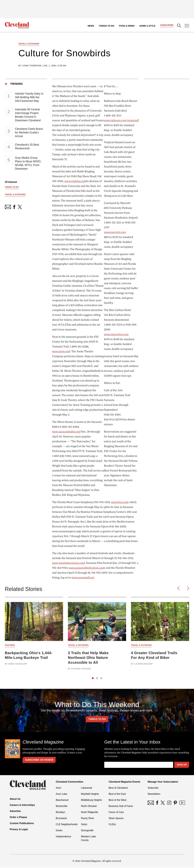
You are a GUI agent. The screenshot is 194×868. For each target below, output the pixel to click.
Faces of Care (116, 812)
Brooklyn (60, 812)
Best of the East (117, 794)
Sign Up (182, 765)
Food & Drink (127, 26)
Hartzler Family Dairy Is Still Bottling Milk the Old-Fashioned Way (29, 97)
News (91, 26)
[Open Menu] (187, 26)
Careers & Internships (22, 805)
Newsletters (154, 794)
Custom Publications (22, 824)
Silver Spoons (116, 819)
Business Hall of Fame (121, 806)
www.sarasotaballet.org (66, 432)
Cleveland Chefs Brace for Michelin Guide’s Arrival (29, 133)
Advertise (15, 811)
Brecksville (62, 806)
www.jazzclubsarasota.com (68, 563)
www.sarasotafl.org (83, 578)
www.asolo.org (61, 352)
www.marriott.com (115, 232)
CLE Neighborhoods (67, 825)
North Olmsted (89, 806)
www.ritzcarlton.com (116, 335)
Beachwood (62, 800)
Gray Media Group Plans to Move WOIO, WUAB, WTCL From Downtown (28, 163)
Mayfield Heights (90, 794)
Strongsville (87, 831)
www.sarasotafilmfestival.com (86, 568)
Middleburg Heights (91, 800)
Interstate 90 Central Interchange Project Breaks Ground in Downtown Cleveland (28, 115)
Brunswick (61, 819)
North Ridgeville (89, 812)
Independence (63, 837)
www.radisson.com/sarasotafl (121, 121)
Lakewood (86, 788)
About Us (15, 799)
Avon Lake (61, 794)
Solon (84, 825)
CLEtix (112, 825)
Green (59, 831)
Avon (59, 788)
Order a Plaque (18, 817)
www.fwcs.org (119, 502)
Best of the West (118, 800)
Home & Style (147, 26)
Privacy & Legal (19, 830)
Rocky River (87, 819)
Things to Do (106, 26)
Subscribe (167, 25)
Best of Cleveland (118, 788)
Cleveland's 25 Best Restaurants (27, 147)
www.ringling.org (74, 181)
